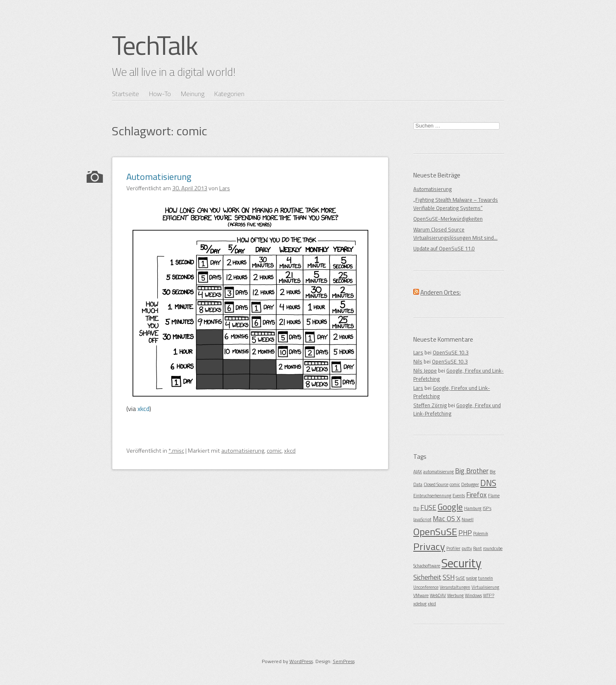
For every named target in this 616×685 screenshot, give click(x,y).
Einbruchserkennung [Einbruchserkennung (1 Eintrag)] (432, 496)
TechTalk (155, 45)
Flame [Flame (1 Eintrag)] (494, 496)
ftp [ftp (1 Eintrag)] (416, 508)
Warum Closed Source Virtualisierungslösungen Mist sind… (455, 234)
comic (274, 451)
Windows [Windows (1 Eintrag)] (473, 595)
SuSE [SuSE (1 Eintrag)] (460, 578)
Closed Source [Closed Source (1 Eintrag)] (436, 484)
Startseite (126, 94)
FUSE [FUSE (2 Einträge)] (428, 508)
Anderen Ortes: (441, 292)
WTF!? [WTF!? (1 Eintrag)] (489, 595)
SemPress (344, 661)
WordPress (301, 661)
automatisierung (243, 451)
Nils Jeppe (425, 371)
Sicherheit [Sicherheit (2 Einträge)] (427, 577)
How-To (160, 94)
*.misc (176, 451)
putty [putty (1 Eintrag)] (467, 548)
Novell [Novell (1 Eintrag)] (468, 520)
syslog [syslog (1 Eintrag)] (471, 578)
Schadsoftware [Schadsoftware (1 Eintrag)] (427, 566)
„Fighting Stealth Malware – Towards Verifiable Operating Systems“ (456, 204)
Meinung (193, 94)
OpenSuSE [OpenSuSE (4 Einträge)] (435, 531)
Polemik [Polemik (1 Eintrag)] (481, 534)
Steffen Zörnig (430, 405)
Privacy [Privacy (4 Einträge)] (429, 546)
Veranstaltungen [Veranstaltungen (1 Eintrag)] (455, 587)
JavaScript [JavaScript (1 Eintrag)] (422, 520)
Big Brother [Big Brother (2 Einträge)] (472, 471)
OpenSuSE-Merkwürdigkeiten (448, 219)
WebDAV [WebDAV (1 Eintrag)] (438, 595)
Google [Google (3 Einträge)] (450, 507)
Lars (418, 352)
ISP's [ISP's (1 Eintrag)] (487, 508)
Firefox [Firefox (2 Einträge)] (476, 495)
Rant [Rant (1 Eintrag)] (477, 548)
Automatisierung (159, 177)
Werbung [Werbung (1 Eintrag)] (455, 595)
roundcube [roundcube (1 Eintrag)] (493, 548)
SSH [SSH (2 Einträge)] (449, 577)
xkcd (143, 409)
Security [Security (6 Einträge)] (461, 563)
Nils (418, 361)
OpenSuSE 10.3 (451, 352)
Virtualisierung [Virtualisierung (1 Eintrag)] (485, 587)
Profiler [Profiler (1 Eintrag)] (453, 548)
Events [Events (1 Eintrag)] (459, 496)
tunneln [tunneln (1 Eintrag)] (486, 578)
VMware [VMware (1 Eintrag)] (421, 595)
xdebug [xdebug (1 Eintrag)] (420, 604)
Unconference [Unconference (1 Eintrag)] (426, 587)
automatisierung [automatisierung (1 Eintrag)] (438, 472)
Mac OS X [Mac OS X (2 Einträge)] (447, 519)
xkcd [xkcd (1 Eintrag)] (432, 604)
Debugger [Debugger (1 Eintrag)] (470, 484)
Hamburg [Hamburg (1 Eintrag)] (473, 508)
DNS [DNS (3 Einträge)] (488, 483)
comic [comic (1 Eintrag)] (455, 484)
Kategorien (229, 94)
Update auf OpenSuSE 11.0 (444, 248)
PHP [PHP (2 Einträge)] (465, 533)
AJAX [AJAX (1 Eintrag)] (418, 472)
